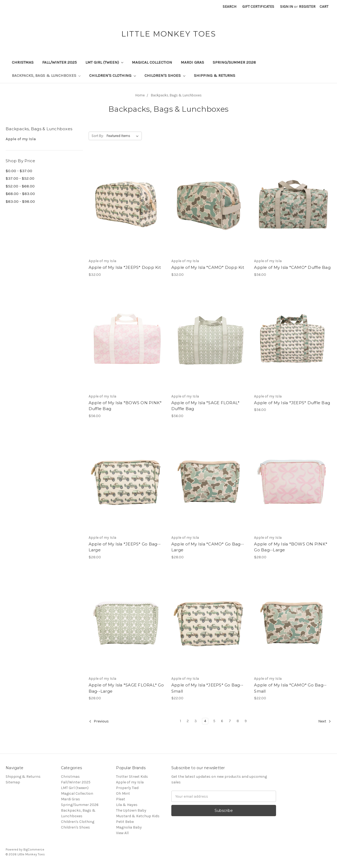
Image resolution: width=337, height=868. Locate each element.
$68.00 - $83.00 (20, 194)
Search (229, 7)
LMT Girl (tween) (104, 62)
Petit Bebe (125, 822)
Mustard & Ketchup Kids (138, 816)
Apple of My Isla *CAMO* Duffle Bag (292, 267)
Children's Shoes (165, 75)
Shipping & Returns (215, 75)
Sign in (287, 7)
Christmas (23, 62)
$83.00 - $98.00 (20, 201)
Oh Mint (123, 793)
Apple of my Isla (21, 139)
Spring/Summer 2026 (234, 62)
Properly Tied (127, 788)
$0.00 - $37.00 (19, 171)
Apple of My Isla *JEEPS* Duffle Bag (292, 403)
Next (325, 721)
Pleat (121, 799)
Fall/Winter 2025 (59, 62)
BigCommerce (34, 849)
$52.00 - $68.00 (20, 186)
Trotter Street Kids (132, 777)
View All (122, 833)
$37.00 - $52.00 (20, 178)
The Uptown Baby (131, 810)
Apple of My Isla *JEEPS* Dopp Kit (125, 267)
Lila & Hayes (127, 805)
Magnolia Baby (129, 827)
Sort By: (98, 136)
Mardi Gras (192, 62)
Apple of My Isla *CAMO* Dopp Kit (208, 267)
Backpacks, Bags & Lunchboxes (46, 75)
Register (307, 7)
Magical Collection (152, 62)
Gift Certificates (258, 7)
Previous (99, 721)
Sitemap (13, 782)
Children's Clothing (113, 75)
